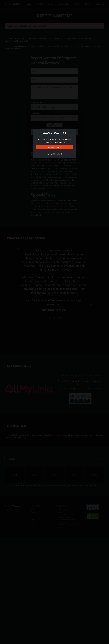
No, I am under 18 (54, 154)
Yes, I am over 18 (54, 147)
